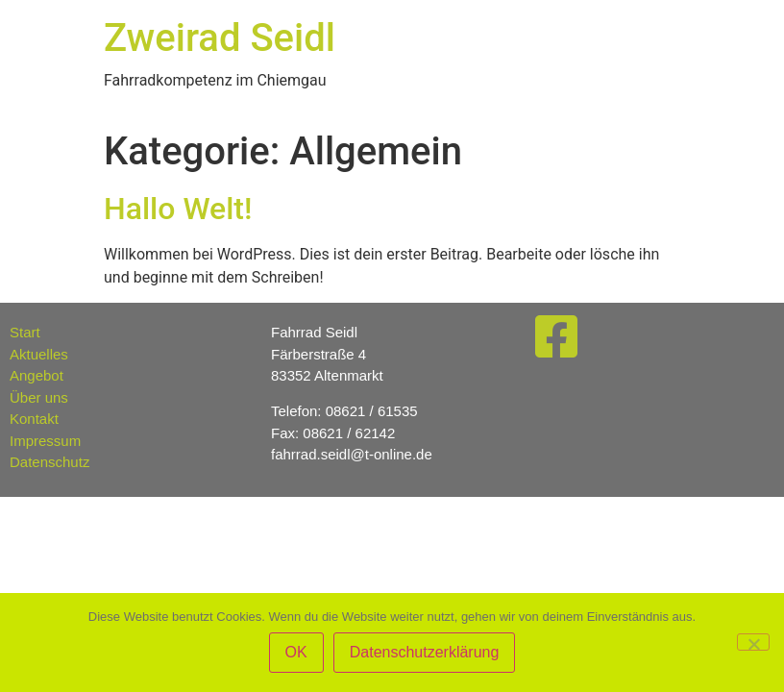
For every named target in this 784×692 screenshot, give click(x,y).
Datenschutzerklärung (425, 652)
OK (296, 652)
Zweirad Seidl (220, 38)
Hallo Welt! (178, 209)
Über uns (39, 397)
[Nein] (753, 642)
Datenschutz (49, 462)
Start (25, 332)
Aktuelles (39, 354)
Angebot (37, 375)
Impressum (45, 441)
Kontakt (34, 419)
